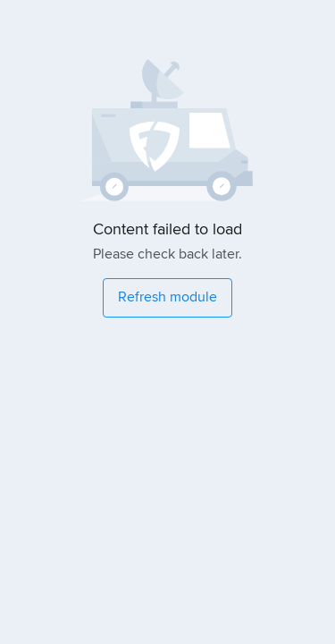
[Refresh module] (167, 298)
